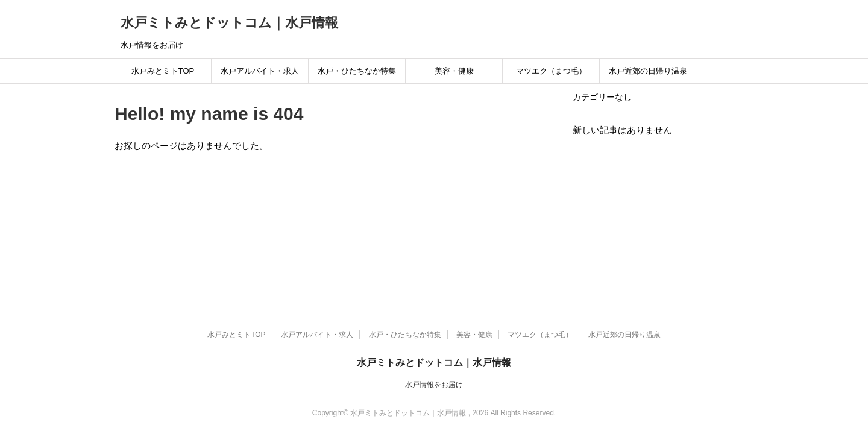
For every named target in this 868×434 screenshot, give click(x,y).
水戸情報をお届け (434, 385)
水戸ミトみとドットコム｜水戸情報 (229, 23)
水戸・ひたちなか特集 (357, 71)
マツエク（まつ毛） (551, 71)
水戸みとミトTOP (163, 71)
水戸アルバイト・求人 (260, 71)
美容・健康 (454, 71)
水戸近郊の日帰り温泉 (648, 71)
